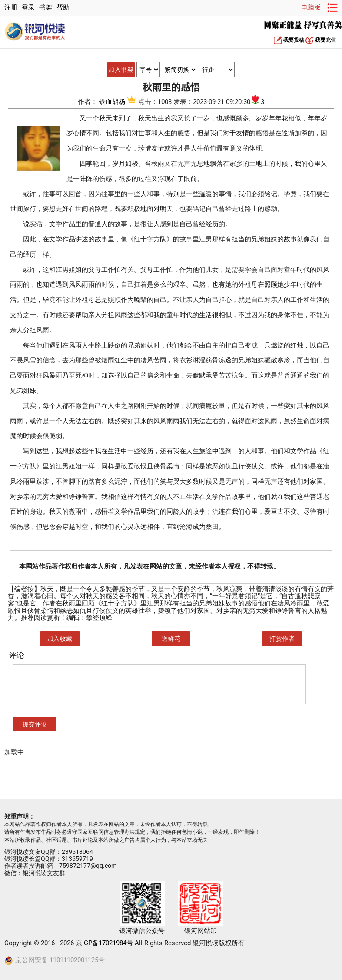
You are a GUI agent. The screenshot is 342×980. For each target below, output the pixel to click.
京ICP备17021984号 (104, 943)
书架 (46, 8)
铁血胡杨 (119, 102)
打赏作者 (282, 639)
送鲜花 (171, 639)
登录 (28, 8)
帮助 (63, 8)
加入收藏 (60, 639)
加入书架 (121, 70)
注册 (11, 8)
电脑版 (311, 8)
